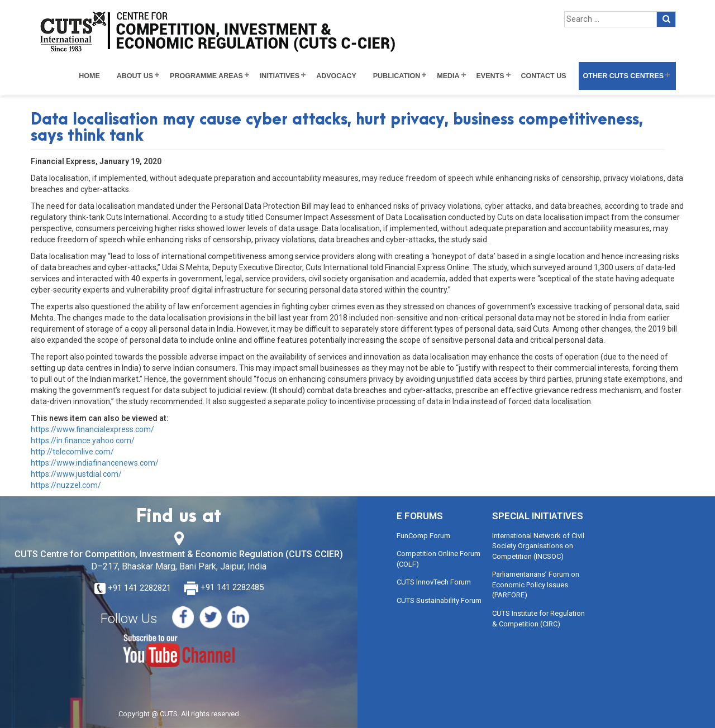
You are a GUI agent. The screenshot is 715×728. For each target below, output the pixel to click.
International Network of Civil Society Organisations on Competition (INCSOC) (538, 546)
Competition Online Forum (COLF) (438, 559)
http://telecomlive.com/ (72, 452)
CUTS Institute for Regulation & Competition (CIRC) (538, 619)
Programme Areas (206, 76)
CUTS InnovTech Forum (434, 582)
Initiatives (280, 76)
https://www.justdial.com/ (76, 474)
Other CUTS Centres (623, 76)
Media (448, 76)
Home (89, 76)
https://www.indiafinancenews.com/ (95, 463)
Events (490, 76)
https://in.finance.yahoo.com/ (83, 440)
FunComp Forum (423, 536)
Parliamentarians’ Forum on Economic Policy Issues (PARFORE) (536, 585)
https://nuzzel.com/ (66, 485)
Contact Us (544, 76)
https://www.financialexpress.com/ (92, 429)
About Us (135, 76)
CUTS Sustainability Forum (439, 600)
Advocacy (336, 76)
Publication (397, 76)
